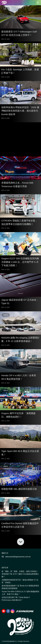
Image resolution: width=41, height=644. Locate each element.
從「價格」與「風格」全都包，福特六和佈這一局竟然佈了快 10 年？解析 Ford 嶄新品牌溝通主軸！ (20, 574)
